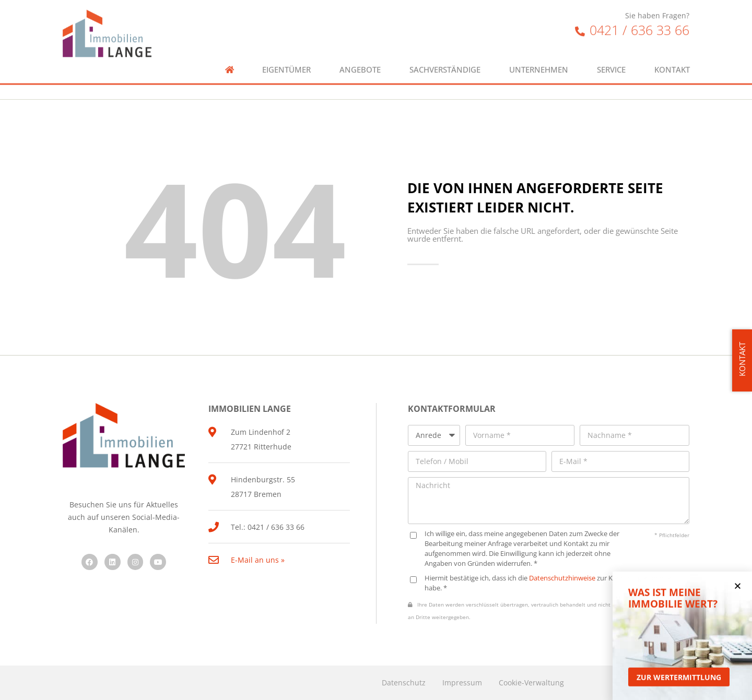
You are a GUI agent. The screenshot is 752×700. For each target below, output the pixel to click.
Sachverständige (445, 58)
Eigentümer (286, 58)
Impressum (462, 683)
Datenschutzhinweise (562, 578)
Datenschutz (404, 683)
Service (611, 58)
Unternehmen (539, 58)
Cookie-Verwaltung (531, 683)
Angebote (360, 58)
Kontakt (672, 58)
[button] (738, 593)
